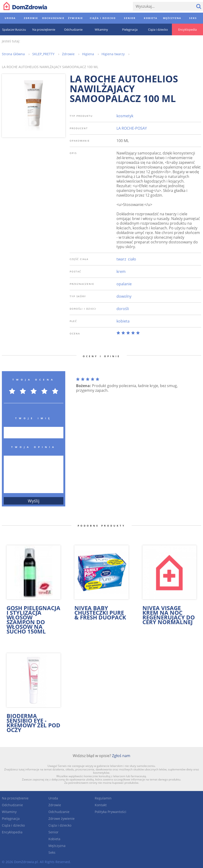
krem (121, 271)
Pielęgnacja (11, 819)
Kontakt (101, 805)
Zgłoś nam (121, 756)
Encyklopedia (12, 832)
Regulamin (103, 798)
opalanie (124, 284)
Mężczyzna (57, 846)
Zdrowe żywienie (62, 819)
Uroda (53, 798)
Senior (53, 832)
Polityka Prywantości (111, 812)
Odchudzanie (12, 805)
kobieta (123, 321)
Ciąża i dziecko (13, 825)
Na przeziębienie (15, 798)
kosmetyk (125, 116)
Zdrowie (55, 805)
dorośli (123, 309)
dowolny (124, 296)
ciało (132, 259)
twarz (121, 259)
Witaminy (9, 812)
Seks (52, 852)
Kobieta (54, 839)
